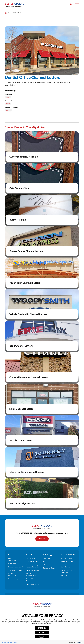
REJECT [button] (42, 637)
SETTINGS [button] (42, 628)
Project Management (16, 567)
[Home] (15, 5)
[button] (81, 598)
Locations (64, 576)
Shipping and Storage (16, 570)
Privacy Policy (6, 642)
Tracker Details (13, 642)
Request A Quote (49, 568)
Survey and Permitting (12, 575)
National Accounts (67, 562)
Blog (45, 562)
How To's (46, 558)
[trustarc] (79, 642)
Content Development (13, 559)
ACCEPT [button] (42, 632)
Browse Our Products (30, 580)
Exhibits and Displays (33, 570)
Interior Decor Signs (33, 562)
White (8, 104)
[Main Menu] (77, 5)
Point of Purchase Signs (31, 575)
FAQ (45, 565)
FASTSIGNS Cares (67, 558)
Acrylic (8, 97)
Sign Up (42, 539)
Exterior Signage (31, 558)
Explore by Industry (32, 584)
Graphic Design (13, 579)
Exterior (9, 110)
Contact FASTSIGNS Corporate (68, 571)
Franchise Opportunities (66, 566)
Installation (12, 564)
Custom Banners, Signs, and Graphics (32, 566)
